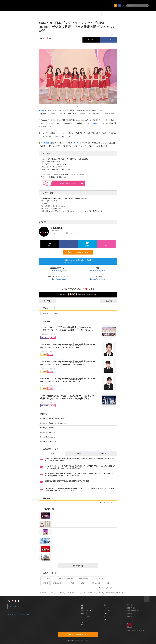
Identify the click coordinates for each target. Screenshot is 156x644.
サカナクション (98, 578)
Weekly (78, 454)
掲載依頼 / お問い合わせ (134, 611)
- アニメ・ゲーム (85, 616)
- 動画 (105, 605)
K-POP (45, 313)
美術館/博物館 (83, 578)
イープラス (43, 593)
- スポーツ (83, 622)
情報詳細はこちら (69, 183)
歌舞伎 (45, 583)
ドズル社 (82, 583)
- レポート (106, 614)
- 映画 (82, 625)
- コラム (105, 616)
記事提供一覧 (131, 608)
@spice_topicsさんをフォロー (18, 615)
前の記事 (45, 301)
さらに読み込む (84, 566)
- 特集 (105, 619)
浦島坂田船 (56, 583)
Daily (52, 454)
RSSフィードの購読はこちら (79, 252)
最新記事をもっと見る (108, 503)
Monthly (104, 454)
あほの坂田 (69, 583)
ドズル (107, 583)
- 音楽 (82, 605)
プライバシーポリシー (133, 619)
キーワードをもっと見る (107, 588)
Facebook (15, 606)
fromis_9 (42, 110)
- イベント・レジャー (86, 611)
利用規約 (129, 616)
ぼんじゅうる (95, 583)
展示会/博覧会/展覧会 (65, 578)
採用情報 (129, 614)
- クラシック (84, 614)
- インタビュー (107, 611)
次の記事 (111, 301)
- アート (82, 619)
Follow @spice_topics (58, 271)
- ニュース (106, 608)
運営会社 (129, 605)
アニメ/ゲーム (47, 578)
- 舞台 (82, 608)
